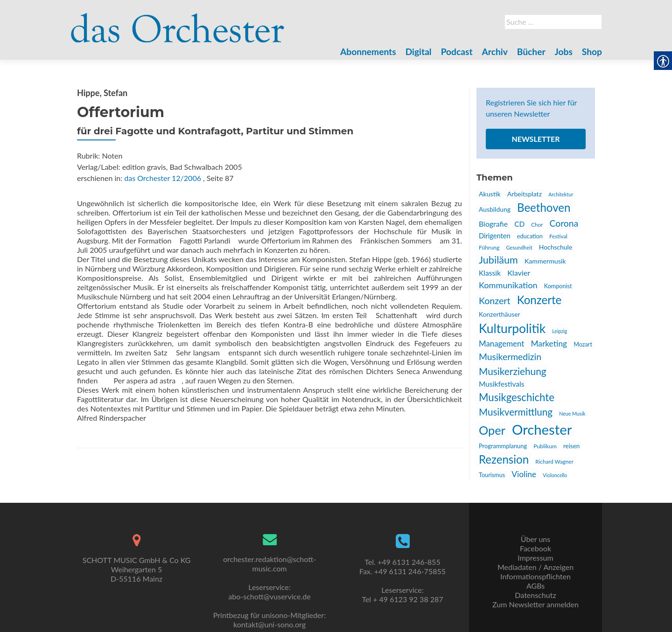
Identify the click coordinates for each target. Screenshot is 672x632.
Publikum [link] (545, 446)
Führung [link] (489, 247)
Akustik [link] (490, 194)
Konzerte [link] (539, 300)
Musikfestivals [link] (502, 384)
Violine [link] (524, 474)
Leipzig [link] (560, 331)
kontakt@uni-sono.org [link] (269, 624)
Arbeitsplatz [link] (525, 194)
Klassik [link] (490, 273)
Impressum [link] (535, 558)
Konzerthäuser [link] (500, 314)
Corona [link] (564, 223)
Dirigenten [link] (495, 236)
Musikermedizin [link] (510, 357)
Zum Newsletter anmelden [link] (535, 604)
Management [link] (501, 344)
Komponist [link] (558, 286)
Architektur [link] (561, 194)
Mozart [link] (583, 344)
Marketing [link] (549, 344)
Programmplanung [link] (503, 446)
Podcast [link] (457, 52)
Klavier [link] (519, 273)
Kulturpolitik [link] (512, 328)
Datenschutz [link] (535, 595)
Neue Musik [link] (572, 413)
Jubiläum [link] (498, 260)
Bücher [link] (531, 52)
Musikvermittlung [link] (516, 412)
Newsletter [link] (535, 139)
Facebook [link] (535, 548)
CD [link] (519, 224)
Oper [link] (492, 430)
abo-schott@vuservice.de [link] (269, 596)
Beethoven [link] (544, 207)
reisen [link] (571, 446)
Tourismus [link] (492, 475)
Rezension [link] (504, 459)
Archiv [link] (495, 52)
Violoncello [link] (555, 475)
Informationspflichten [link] (535, 576)
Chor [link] (537, 224)
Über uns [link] (535, 539)
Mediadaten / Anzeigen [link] (535, 567)
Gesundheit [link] (519, 247)
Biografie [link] (493, 224)
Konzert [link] (495, 301)
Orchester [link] (542, 429)
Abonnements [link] (368, 52)
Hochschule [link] (556, 247)
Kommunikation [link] (508, 285)
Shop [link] (592, 52)
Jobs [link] (564, 52)
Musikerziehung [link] (513, 371)
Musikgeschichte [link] (517, 397)
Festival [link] (558, 236)
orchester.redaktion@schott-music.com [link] (269, 564)
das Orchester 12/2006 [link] (163, 178)
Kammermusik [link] (545, 261)
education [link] (530, 236)
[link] (178, 22)
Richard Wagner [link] (554, 461)
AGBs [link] (535, 586)
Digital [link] (419, 52)
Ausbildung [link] (495, 209)
